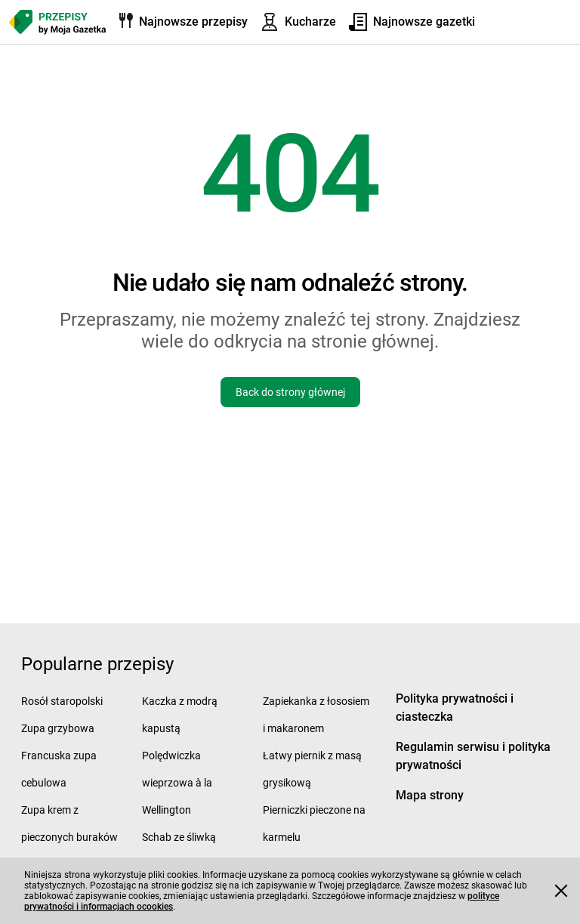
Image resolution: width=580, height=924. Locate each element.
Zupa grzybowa (58, 728)
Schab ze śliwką (179, 837)
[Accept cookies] (561, 891)
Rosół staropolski (62, 701)
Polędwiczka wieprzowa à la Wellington (177, 783)
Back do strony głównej (290, 392)
